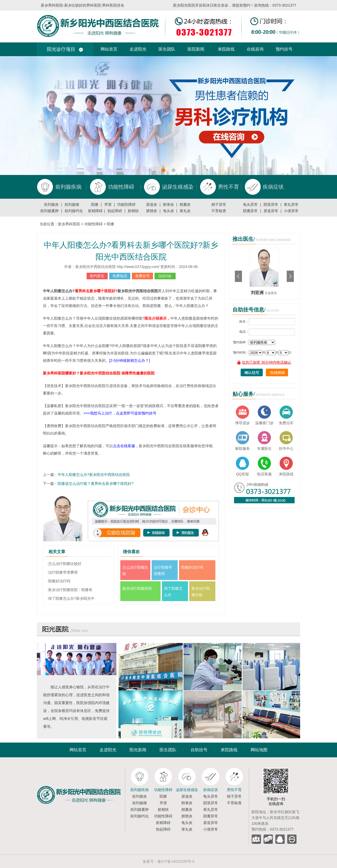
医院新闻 (196, 49)
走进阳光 (138, 49)
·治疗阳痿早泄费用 (62, 572)
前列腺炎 (51, 204)
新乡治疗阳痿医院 (137, 588)
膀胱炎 (152, 211)
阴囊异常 (250, 211)
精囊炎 (185, 204)
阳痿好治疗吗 (192, 567)
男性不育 (234, 790)
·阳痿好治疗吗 (59, 581)
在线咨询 (255, 49)
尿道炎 (152, 204)
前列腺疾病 (140, 790)
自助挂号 (199, 750)
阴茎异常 (271, 204)
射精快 (133, 211)
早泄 (108, 204)
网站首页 (109, 49)
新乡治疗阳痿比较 (201, 592)
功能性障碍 (126, 204)
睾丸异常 (291, 204)
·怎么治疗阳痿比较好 (64, 564)
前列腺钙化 (74, 211)
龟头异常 (250, 204)
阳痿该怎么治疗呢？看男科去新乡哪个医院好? (96, 484)
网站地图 (259, 750)
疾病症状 (211, 790)
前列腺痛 (72, 204)
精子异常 (219, 204)
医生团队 (167, 49)
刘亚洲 (258, 293)
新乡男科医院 (69, 224)
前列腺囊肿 (49, 211)
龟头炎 (168, 211)
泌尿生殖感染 (187, 790)
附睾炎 (168, 204)
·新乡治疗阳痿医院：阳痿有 (70, 590)
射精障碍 (95, 211)
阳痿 (95, 204)
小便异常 (291, 211)
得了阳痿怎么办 (173, 592)
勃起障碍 (115, 211)
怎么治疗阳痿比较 (135, 570)
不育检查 (219, 211)
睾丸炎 (185, 211)
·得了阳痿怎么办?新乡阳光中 (71, 598)
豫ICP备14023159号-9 (176, 861)
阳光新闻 (138, 750)
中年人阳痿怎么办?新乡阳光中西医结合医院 (94, 475)
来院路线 (226, 49)
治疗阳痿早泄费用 (163, 570)
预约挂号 (284, 49)
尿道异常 (271, 211)
